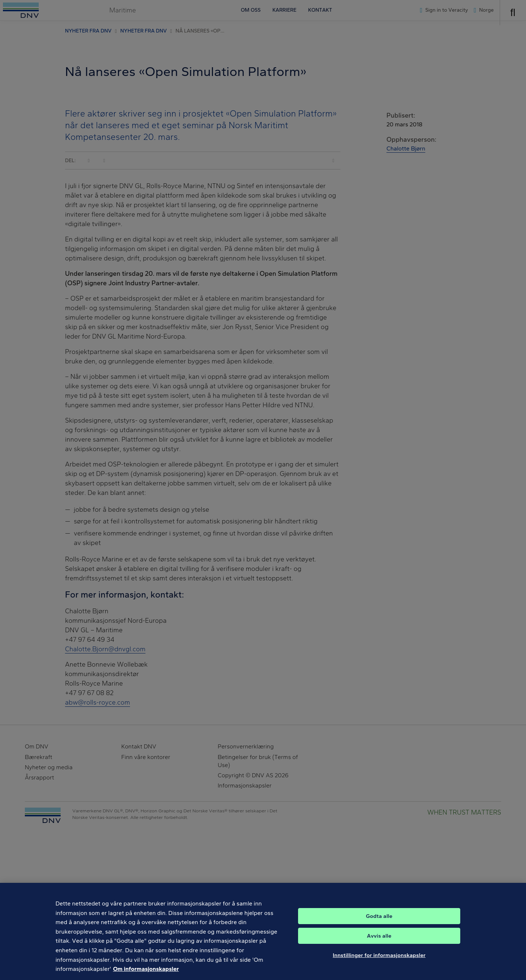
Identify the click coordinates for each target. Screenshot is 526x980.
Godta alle (379, 938)
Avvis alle (379, 957)
